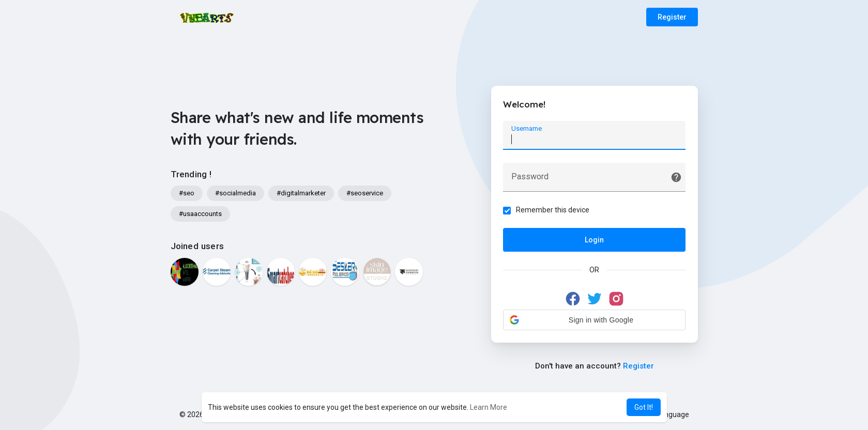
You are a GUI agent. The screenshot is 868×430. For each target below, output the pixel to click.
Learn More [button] (489, 407)
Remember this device (554, 210)
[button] (595, 320)
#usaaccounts (200, 214)
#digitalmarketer (301, 193)
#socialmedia (235, 193)
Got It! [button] (644, 407)
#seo (187, 193)
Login (594, 240)
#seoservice (365, 193)
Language (669, 414)
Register (672, 17)
